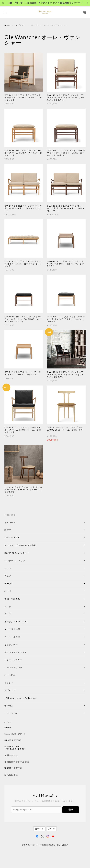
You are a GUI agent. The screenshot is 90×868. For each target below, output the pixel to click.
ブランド (9, 683)
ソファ (13, 568)
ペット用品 (10, 675)
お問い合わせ (11, 755)
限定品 (8, 530)
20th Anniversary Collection (20, 698)
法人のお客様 (11, 775)
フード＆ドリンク (13, 667)
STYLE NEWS (11, 713)
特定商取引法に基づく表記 (50, 845)
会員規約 (65, 845)
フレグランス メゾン (15, 561)
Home (7, 25)
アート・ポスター (21, 637)
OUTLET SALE (12, 538)
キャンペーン (11, 522)
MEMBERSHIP (12, 747)
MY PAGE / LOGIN (16, 749)
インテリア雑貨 (20, 629)
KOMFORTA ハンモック (17, 553)
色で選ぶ (9, 706)
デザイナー (21, 25)
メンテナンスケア (13, 660)
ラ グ (8, 606)
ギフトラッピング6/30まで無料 (20, 545)
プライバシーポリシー (30, 845)
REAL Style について (15, 734)
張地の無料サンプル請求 (17, 762)
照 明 (8, 614)
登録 (71, 810)
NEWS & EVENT (13, 740)
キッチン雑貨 (20, 645)
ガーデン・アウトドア (16, 622)
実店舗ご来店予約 (13, 768)
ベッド (8, 591)
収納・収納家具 (21, 599)
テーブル (9, 583)
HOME (8, 727)
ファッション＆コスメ (16, 652)
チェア (9, 576)
